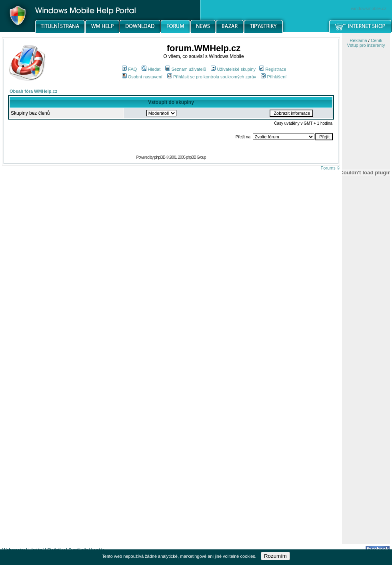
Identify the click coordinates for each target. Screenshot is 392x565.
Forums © (330, 168)
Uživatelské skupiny (233, 69)
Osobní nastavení (142, 77)
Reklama (358, 40)
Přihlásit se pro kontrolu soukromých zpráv (212, 77)
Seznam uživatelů (186, 69)
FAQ (129, 69)
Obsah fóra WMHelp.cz (33, 91)
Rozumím (275, 556)
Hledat (151, 69)
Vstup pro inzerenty (366, 45)
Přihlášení (274, 77)
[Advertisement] (366, 417)
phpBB (160, 157)
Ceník (377, 40)
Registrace (273, 69)
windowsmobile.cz (369, 8)
